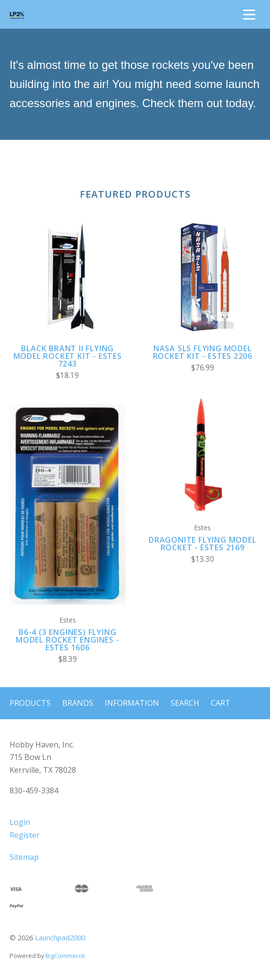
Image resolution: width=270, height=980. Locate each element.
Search (185, 703)
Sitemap (24, 857)
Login (20, 822)
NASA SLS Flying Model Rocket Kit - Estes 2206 (203, 352)
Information (132, 703)
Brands (78, 703)
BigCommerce (65, 956)
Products (30, 703)
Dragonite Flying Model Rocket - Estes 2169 (203, 544)
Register (25, 835)
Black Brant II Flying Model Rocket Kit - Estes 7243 (68, 356)
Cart (221, 703)
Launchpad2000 (60, 938)
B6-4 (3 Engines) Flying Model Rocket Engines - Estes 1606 (68, 640)
